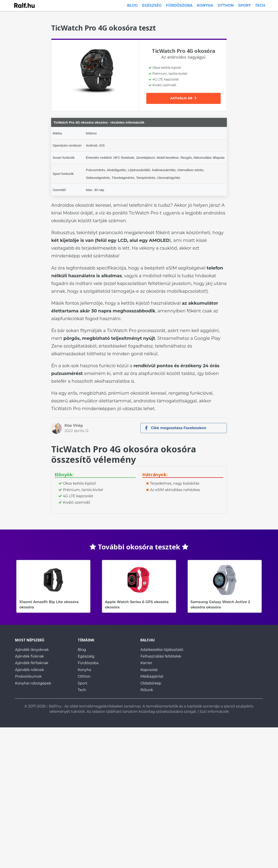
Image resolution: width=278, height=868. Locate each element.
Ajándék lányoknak (32, 650)
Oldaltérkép (151, 683)
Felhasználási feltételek (161, 656)
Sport (244, 5)
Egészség (152, 5)
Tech (260, 5)
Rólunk (147, 690)
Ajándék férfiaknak (32, 663)
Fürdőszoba (179, 5)
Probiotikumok (28, 677)
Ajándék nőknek (30, 670)
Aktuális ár (183, 98)
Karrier (146, 663)
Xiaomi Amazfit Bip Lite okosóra (53, 580)
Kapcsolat (149, 670)
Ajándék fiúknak (29, 656)
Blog (132, 5)
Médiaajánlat (152, 677)
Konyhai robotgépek (33, 683)
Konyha (205, 5)
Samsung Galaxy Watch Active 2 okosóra (225, 580)
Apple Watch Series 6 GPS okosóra (139, 580)
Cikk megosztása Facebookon (176, 428)
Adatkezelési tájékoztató (162, 650)
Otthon (226, 5)
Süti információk (214, 712)
